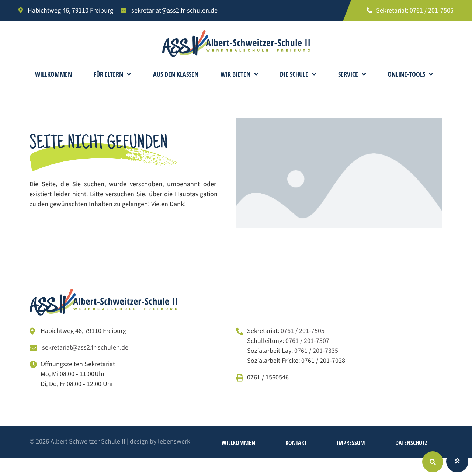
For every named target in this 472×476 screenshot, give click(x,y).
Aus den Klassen (176, 74)
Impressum (351, 443)
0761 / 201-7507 (307, 341)
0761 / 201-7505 (303, 331)
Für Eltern (112, 74)
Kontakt (296, 443)
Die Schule (298, 74)
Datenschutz (411, 443)
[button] (433, 462)
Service (352, 74)
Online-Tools (410, 74)
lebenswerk (174, 442)
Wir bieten (239, 74)
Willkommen (53, 74)
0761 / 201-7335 (316, 351)
